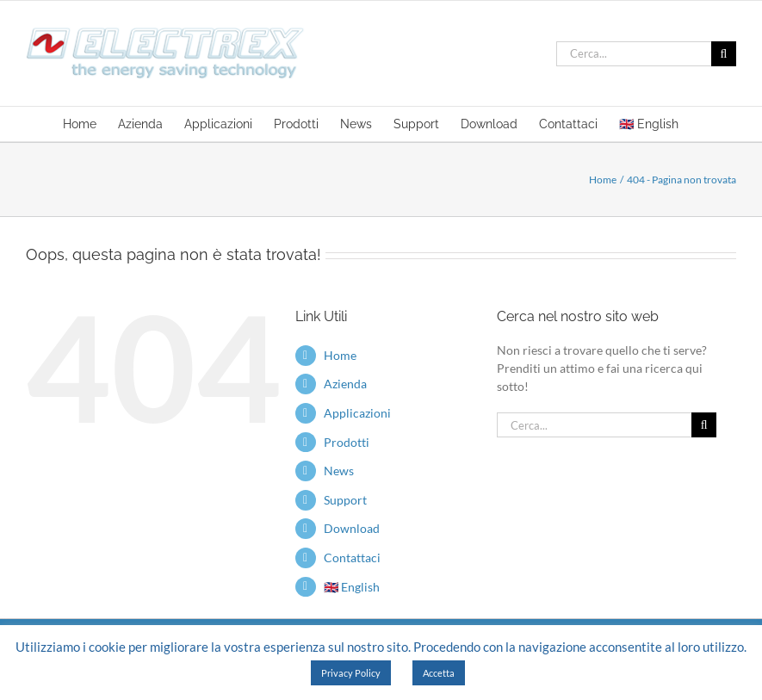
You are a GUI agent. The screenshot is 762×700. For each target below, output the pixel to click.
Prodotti (347, 442)
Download (352, 528)
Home (340, 355)
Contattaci (352, 558)
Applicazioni (357, 413)
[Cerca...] (634, 54)
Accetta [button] (439, 673)
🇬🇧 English (352, 587)
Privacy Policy (351, 673)
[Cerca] (724, 54)
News (339, 471)
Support (345, 500)
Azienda (345, 384)
